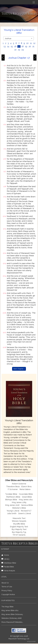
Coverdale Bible (26, 494)
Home (5, 555)
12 (34, 43)
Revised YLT (26, 511)
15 (12, 46)
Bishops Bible (11, 500)
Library (5, 559)
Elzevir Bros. (27, 486)
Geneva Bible (27, 505)
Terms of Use (7, 587)
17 (19, 46)
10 (27, 43)
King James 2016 (12, 505)
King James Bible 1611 (10, 610)
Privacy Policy (7, 591)
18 (22, 46)
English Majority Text (19, 527)
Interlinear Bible (9, 563)
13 (5, 46)
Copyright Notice (8, 594)
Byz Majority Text (19, 529)
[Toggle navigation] (34, 2)
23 (19, 50)
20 (30, 46)
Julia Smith (12, 513)
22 (15, 50)
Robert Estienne (19, 484)
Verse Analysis (8, 571)
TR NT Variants (19, 535)
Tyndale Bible (11, 494)
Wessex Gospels (19, 521)
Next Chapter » (19, 369)
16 (15, 46)
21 (33, 46)
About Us (5, 583)
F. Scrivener (13, 489)
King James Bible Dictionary (12, 614)
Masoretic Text (19, 518)
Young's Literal (13, 511)
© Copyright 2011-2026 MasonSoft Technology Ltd (19, 637)
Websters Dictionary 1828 (11, 618)
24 (23, 50)
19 (26, 46)
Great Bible (27, 497)
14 (8, 46)
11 (31, 43)
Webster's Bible (19, 508)
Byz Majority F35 (19, 532)
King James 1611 (26, 500)
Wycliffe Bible (19, 524)
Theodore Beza (13, 486)
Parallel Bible (8, 567)
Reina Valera (25, 489)
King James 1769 (19, 502)
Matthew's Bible (13, 497)
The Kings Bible (7, 607)
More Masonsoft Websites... (12, 622)
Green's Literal (24, 513)
